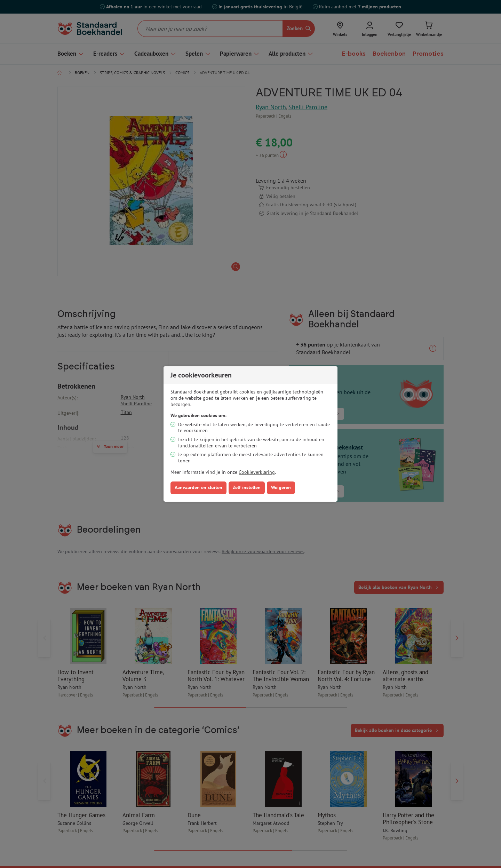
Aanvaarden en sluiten (198, 487)
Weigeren (281, 487)
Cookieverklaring (257, 472)
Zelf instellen (247, 487)
